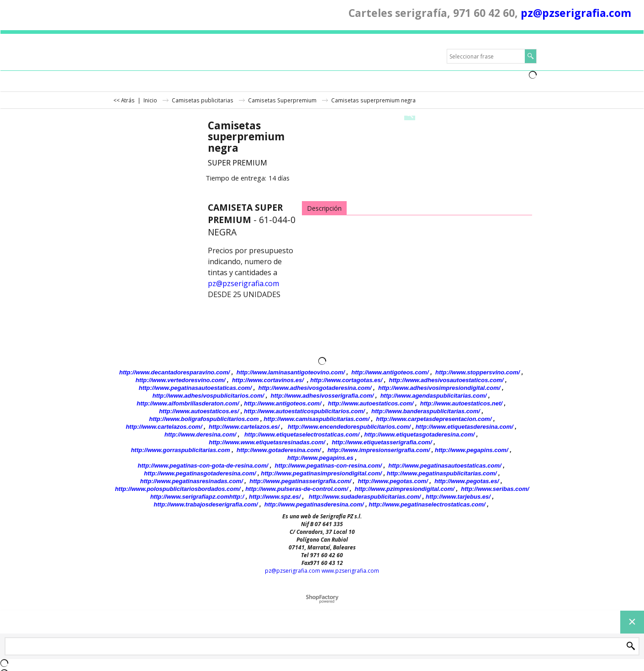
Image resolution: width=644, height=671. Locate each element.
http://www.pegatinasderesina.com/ (314, 504)
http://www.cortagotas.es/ (346, 380)
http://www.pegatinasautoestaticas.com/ (195, 388)
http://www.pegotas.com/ (393, 481)
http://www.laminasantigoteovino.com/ (291, 372)
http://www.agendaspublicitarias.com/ (434, 396)
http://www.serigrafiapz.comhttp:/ (197, 497)
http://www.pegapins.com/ (472, 450)
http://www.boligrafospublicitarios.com (204, 419)
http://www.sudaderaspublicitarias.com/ (365, 497)
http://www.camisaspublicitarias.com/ (316, 419)
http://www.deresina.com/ (200, 434)
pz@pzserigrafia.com (576, 13)
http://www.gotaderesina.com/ (279, 450)
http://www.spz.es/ (275, 497)
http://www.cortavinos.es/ (268, 380)
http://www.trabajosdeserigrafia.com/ (206, 504)
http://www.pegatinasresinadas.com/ (192, 481)
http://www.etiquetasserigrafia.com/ (382, 442)
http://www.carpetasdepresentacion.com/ (434, 419)
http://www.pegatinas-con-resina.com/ (328, 466)
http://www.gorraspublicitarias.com (181, 450)
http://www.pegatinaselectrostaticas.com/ (427, 504)
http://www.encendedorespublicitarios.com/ (349, 427)
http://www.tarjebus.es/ (458, 497)
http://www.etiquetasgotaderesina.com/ (420, 434)
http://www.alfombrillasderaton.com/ (188, 403)
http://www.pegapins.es (320, 458)
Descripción (324, 208)
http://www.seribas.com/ (495, 489)
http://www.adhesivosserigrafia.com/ (322, 396)
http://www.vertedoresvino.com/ (181, 380)
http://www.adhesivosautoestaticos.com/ (446, 380)
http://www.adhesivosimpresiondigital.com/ (439, 388)
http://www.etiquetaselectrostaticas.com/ (302, 434)
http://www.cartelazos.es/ (244, 427)
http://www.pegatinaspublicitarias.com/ (442, 473)
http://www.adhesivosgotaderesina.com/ (315, 388)
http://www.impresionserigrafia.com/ (379, 450)
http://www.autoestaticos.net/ (461, 403)
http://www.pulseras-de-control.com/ (297, 489)
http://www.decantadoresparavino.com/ (174, 372)
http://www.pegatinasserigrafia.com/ (300, 481)
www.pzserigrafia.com (350, 571)
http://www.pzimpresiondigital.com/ (405, 489)
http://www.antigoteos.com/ (390, 372)
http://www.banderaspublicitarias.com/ (426, 411)
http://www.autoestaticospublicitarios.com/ (304, 411)
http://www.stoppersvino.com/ (478, 372)
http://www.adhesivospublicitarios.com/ (208, 396)
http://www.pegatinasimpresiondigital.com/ (321, 473)
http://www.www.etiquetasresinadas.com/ (267, 442)
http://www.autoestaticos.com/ (371, 403)
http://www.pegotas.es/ (467, 481)
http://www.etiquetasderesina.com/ (465, 427)
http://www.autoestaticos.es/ (199, 411)
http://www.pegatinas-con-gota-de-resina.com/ (203, 466)
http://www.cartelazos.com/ (164, 427)
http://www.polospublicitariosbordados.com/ (178, 489)
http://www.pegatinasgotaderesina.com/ (200, 473)
